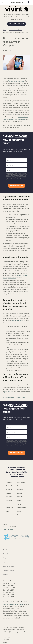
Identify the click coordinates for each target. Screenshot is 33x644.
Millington (20, 490)
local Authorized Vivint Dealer (13, 604)
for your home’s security (16, 81)
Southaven (20, 515)
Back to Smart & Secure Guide (14, 398)
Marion (19, 500)
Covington (20, 497)
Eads (8, 511)
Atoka (19, 511)
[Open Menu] (2, 2)
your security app (17, 321)
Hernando (9, 515)
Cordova (9, 504)
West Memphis (21, 508)
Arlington (9, 490)
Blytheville (9, 500)
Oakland (20, 493)
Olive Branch (21, 482)
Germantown (21, 486)
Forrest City (10, 508)
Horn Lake (9, 482)
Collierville (9, 486)
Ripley (19, 504)
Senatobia (9, 497)
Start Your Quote (16, 186)
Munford (9, 493)
